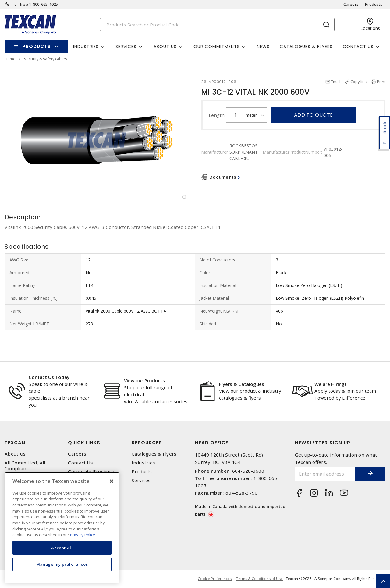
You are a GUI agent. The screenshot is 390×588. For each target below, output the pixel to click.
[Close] (112, 481)
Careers (351, 4)
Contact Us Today (49, 377)
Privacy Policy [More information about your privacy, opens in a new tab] (83, 535)
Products (374, 4)
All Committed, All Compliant (25, 466)
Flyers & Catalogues (242, 384)
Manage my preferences (62, 564)
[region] (62, 528)
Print (381, 82)
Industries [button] (86, 47)
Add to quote (314, 115)
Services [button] (126, 47)
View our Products (144, 380)
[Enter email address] (325, 474)
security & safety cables (46, 59)
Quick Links (84, 443)
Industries (144, 463)
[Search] (217, 24)
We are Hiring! (330, 384)
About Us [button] (165, 47)
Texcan (15, 443)
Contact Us (80, 463)
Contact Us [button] (358, 47)
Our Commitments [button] (217, 47)
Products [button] (37, 46)
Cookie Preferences (215, 579)
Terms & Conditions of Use (259, 579)
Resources (147, 443)
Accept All (62, 548)
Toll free (20, 4)
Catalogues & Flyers (306, 47)
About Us (15, 454)
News (263, 47)
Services (141, 480)
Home (10, 59)
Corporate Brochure (91, 472)
